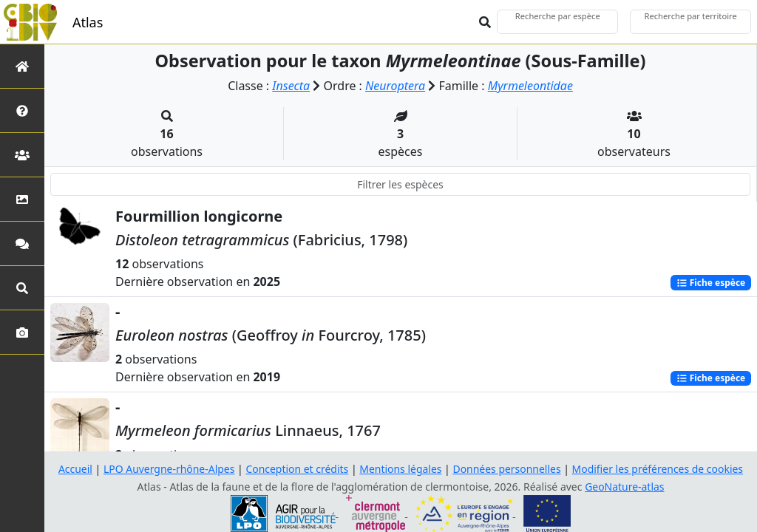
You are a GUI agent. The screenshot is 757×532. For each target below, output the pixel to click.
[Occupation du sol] (22, 199)
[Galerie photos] (22, 332)
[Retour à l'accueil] (22, 66)
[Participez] (22, 243)
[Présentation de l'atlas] (22, 110)
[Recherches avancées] (22, 288)
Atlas (88, 22)
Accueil (75, 469)
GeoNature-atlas (625, 487)
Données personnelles (508, 469)
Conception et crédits (297, 469)
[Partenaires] (22, 155)
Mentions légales (401, 469)
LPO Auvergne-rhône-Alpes (169, 469)
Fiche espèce (710, 282)
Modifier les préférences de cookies (658, 469)
